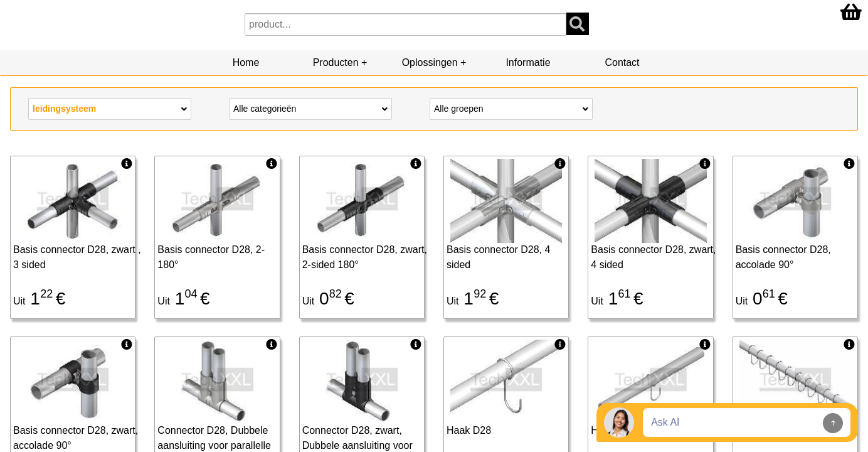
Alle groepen (511, 108)
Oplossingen (430, 62)
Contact (622, 62)
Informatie (528, 62)
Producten (336, 62)
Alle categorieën (310, 108)
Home (246, 62)
